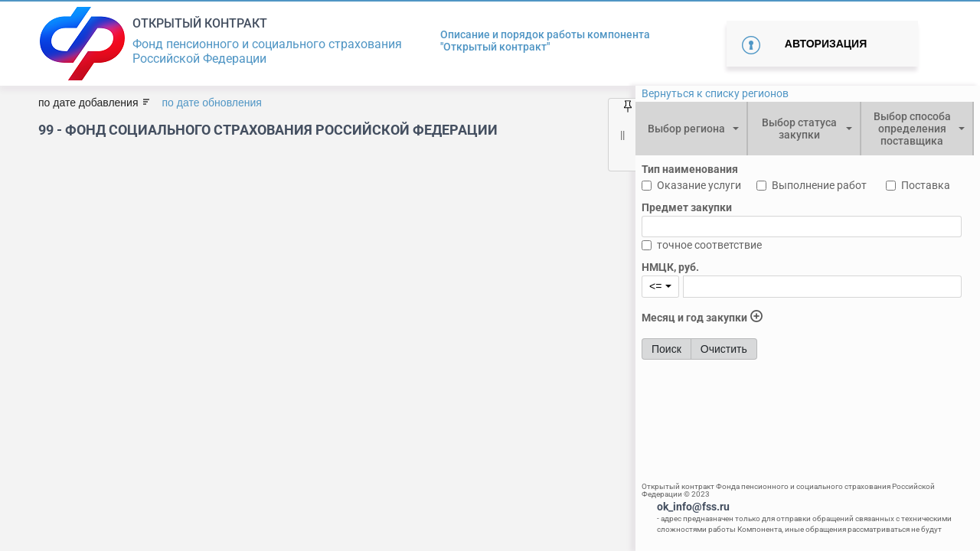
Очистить (724, 349)
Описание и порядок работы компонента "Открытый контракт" (545, 41)
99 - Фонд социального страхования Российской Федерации (268, 130)
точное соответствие (709, 245)
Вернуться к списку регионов (715, 93)
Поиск (666, 349)
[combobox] (691, 129)
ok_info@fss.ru (693, 507)
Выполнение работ (819, 185)
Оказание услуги (699, 185)
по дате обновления (211, 103)
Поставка (926, 185)
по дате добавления (88, 103)
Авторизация (826, 44)
